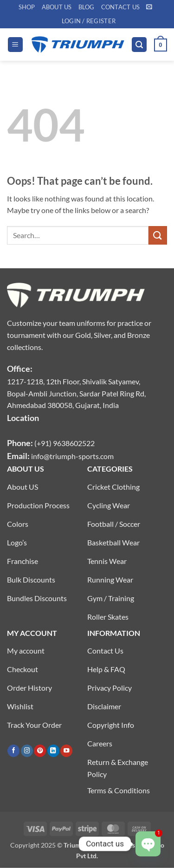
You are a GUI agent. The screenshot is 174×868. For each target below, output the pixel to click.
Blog (87, 7)
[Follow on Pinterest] (40, 751)
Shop (27, 7)
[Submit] (158, 235)
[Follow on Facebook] (13, 751)
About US (57, 7)
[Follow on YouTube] (66, 751)
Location (23, 418)
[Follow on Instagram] (27, 751)
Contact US (121, 7)
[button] (149, 7)
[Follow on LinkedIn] (53, 751)
